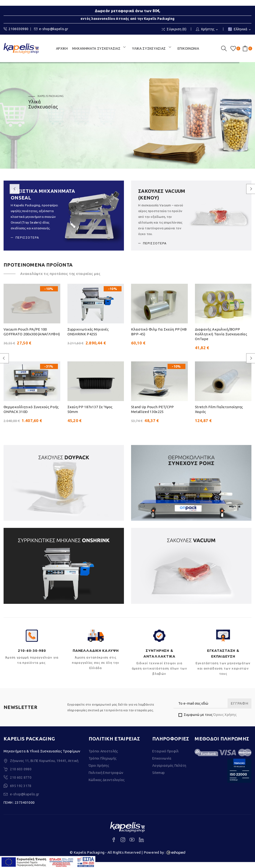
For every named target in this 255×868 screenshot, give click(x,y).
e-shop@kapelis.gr (51, 29)
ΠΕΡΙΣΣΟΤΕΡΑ (27, 237)
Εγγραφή (239, 709)
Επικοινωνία (162, 764)
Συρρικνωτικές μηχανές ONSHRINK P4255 (88, 332)
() (234, 48)
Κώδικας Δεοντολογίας (107, 786)
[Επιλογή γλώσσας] (240, 29)
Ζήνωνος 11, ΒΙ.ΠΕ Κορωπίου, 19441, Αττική (44, 767)
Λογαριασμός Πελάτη (169, 772)
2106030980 (16, 29)
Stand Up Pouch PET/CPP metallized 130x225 (153, 415)
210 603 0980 (21, 775)
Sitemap (158, 779)
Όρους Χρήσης (225, 721)
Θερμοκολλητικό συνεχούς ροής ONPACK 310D (31, 415)
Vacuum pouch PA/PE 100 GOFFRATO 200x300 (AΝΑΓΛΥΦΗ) (32, 332)
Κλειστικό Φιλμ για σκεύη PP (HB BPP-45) (159, 332)
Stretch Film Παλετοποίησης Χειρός (219, 415)
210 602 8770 (21, 783)
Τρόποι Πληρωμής (103, 764)
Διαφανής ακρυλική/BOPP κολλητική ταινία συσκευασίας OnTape (221, 334)
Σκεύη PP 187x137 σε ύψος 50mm (90, 415)
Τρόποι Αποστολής (103, 757)
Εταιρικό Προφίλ (166, 757)
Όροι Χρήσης (99, 772)
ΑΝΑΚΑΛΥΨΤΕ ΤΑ (41, 132)
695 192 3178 (21, 792)
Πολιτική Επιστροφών (106, 779)
